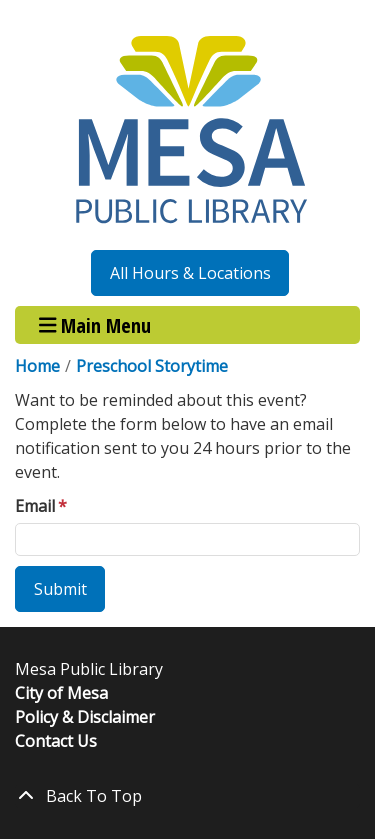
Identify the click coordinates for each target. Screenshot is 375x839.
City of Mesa (61, 693)
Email (35, 506)
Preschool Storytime (152, 366)
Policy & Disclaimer (85, 717)
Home (37, 366)
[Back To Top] (187, 796)
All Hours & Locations (190, 273)
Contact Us (56, 741)
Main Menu (95, 324)
